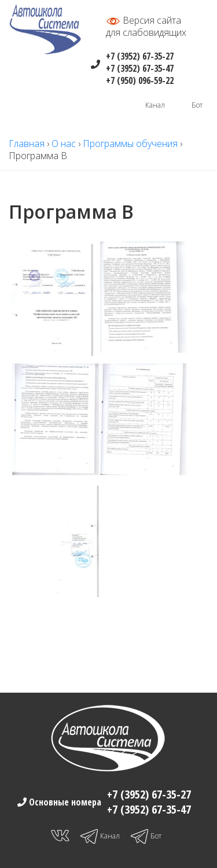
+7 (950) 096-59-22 (140, 80)
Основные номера (64, 802)
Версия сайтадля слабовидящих (146, 26)
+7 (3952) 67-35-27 (140, 56)
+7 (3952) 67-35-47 (140, 68)
